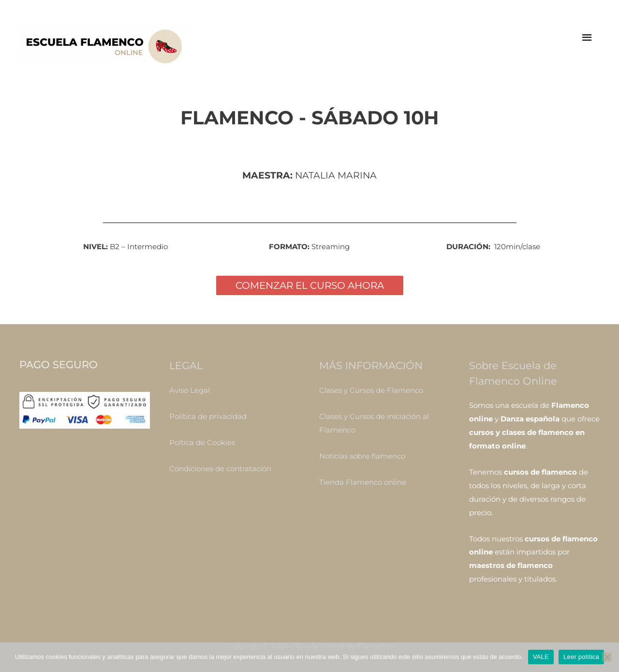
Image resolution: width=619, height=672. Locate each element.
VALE (541, 657)
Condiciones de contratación (220, 469)
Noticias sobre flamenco (362, 456)
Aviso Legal (190, 390)
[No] (607, 657)
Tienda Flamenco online (363, 482)
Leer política (581, 657)
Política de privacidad (208, 416)
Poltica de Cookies (202, 442)
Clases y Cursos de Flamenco (371, 390)
